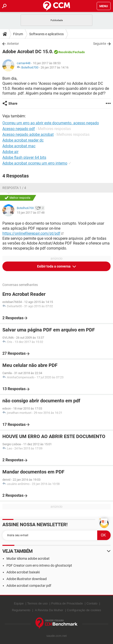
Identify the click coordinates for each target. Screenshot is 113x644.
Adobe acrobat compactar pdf (29, 586)
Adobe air (10, 152)
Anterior (13, 44)
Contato (92, 603)
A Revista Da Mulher (49, 610)
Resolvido (65, 52)
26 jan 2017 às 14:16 (55, 67)
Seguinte (100, 44)
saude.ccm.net (57, 636)
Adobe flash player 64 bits (24, 157)
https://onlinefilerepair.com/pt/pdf (31, 233)
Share (13, 103)
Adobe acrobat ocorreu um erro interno (35, 163)
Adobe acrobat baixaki (23, 572)
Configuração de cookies (84, 610)
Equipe (19, 603)
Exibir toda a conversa (54, 266)
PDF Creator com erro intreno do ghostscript (39, 565)
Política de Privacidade (67, 603)
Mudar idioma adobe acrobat (28, 559)
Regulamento (21, 610)
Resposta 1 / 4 (14, 188)
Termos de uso (37, 603)
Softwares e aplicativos (46, 34)
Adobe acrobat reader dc (23, 140)
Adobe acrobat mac (19, 146)
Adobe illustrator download (27, 579)
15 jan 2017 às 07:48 (31, 213)
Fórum (18, 34)
